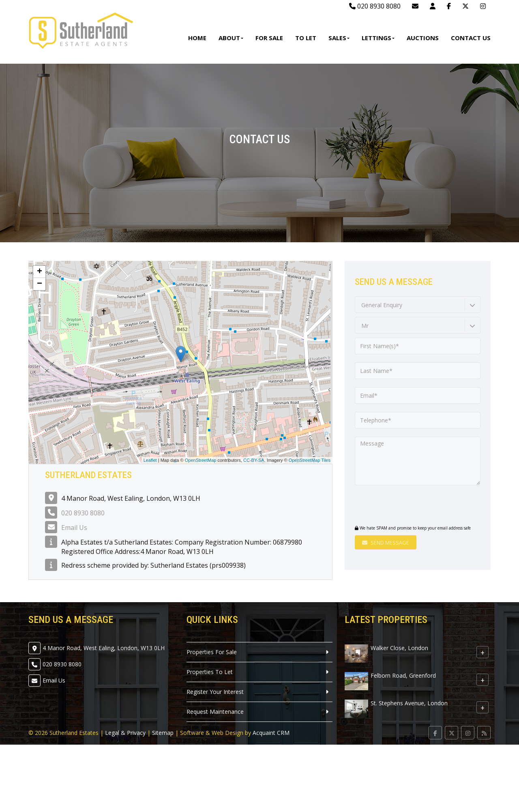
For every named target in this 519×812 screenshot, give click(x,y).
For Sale (269, 38)
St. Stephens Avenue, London (409, 703)
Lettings (378, 38)
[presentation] (404, 506)
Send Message (386, 543)
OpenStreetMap (201, 460)
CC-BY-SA (254, 460)
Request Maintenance (215, 712)
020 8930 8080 (375, 6)
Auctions (423, 38)
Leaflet (150, 460)
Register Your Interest (215, 692)
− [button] (40, 284)
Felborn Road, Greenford (403, 675)
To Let (306, 38)
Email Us (74, 528)
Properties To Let (210, 672)
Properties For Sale (212, 652)
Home (197, 38)
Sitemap (163, 733)
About (231, 38)
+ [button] (40, 272)
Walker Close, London (399, 648)
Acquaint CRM (271, 733)
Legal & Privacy (125, 733)
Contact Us (471, 38)
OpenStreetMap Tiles (310, 460)
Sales (339, 38)
